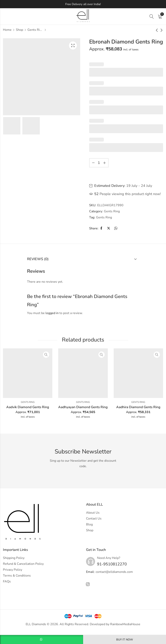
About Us (93, 513)
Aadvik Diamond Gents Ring (28, 407)
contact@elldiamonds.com (114, 572)
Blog (89, 524)
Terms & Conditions (17, 576)
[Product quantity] (99, 163)
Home (7, 30)
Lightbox (73, 45)
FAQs (7, 581)
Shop (20, 30)
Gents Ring (35, 30)
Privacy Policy (13, 570)
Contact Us (94, 519)
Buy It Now (125, 640)
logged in (52, 313)
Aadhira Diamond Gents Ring (138, 407)
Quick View (46, 355)
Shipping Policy (14, 558)
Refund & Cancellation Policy (23, 564)
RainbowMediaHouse (125, 624)
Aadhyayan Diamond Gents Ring (83, 407)
